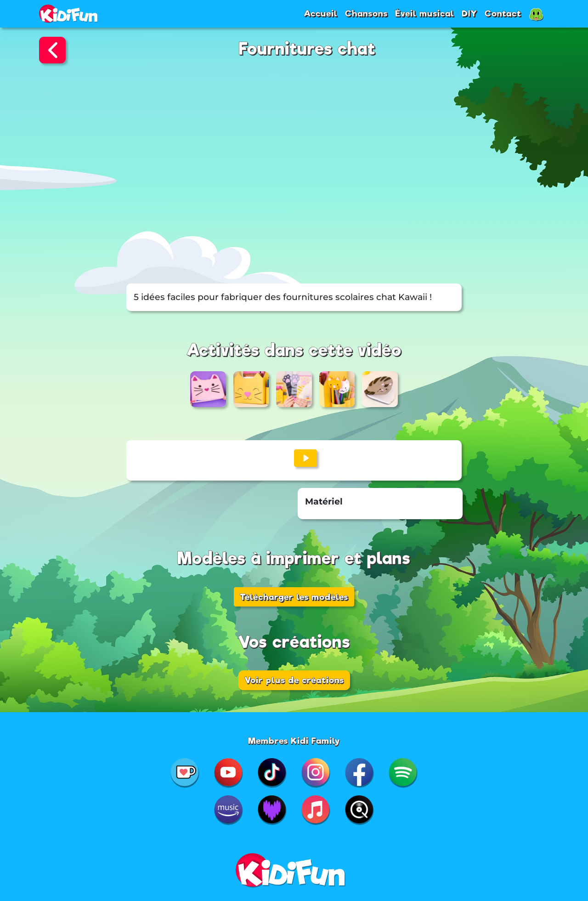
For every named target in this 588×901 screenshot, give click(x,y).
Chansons (366, 13)
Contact (503, 13)
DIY (469, 13)
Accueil (321, 13)
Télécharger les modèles (294, 597)
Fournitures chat (307, 49)
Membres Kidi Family (294, 741)
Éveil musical (425, 13)
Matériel (324, 501)
